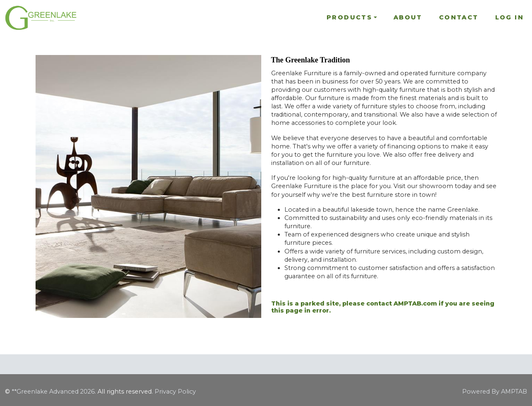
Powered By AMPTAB (495, 392)
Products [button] (349, 17)
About (408, 17)
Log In (509, 17)
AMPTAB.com (415, 303)
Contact (459, 17)
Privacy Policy (175, 392)
